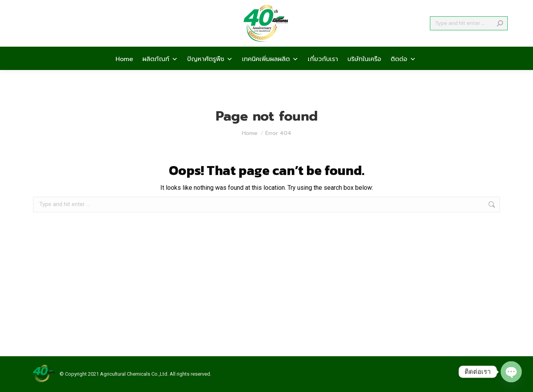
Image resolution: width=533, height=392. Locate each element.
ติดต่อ (403, 72)
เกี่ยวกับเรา (323, 72)
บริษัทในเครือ (364, 72)
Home (124, 72)
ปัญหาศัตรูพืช (210, 72)
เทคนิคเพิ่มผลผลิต (270, 72)
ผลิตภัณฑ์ (160, 72)
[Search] (469, 37)
